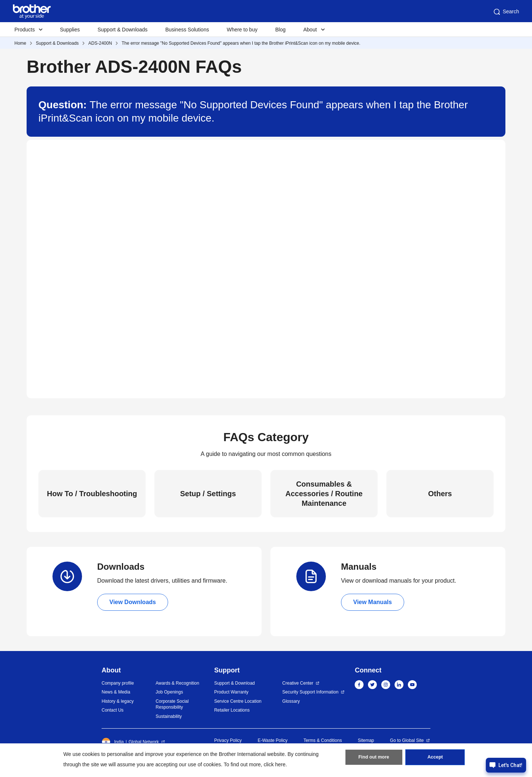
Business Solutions (187, 30)
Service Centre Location (238, 701)
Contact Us (112, 710)
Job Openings (169, 692)
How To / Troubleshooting (92, 494)
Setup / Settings (208, 494)
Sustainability (169, 716)
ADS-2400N (100, 43)
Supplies (70, 30)
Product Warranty (231, 692)
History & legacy (118, 701)
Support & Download (235, 683)
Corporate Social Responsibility (172, 704)
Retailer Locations (232, 710)
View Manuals (373, 602)
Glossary (291, 701)
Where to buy (242, 30)
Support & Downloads (122, 30)
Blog (280, 30)
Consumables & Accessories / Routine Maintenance (324, 494)
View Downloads (133, 602)
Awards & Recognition (177, 683)
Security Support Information (310, 692)
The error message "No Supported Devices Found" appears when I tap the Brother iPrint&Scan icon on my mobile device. (241, 43)
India (113, 742)
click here (275, 764)
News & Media (116, 692)
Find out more (374, 759)
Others (440, 494)
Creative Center (298, 683)
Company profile (118, 683)
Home (20, 43)
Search (506, 12)
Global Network (144, 742)
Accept (435, 759)
